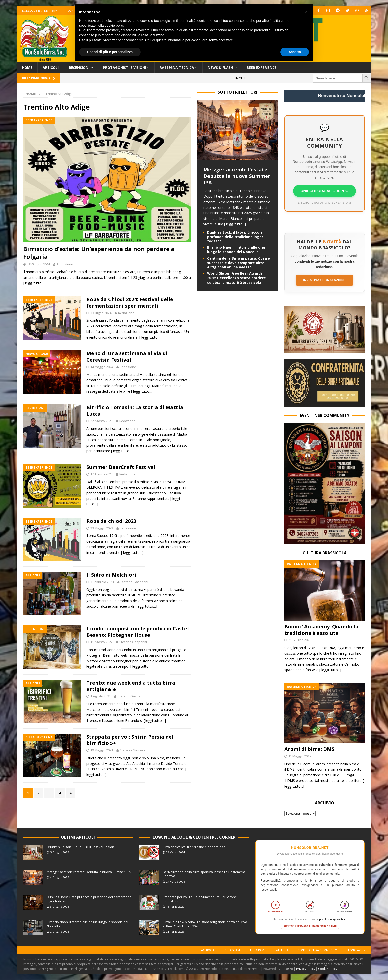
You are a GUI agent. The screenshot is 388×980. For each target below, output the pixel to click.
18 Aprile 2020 (175, 907)
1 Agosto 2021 (101, 696)
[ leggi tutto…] (34, 283)
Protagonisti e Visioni (124, 67)
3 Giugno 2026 (60, 907)
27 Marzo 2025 (175, 882)
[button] (306, 12)
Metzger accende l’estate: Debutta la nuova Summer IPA (237, 176)
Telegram (257, 950)
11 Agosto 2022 (101, 642)
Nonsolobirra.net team (40, 11)
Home (27, 67)
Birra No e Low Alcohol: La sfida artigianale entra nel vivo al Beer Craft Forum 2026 (205, 924)
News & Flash (220, 67)
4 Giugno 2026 (60, 877)
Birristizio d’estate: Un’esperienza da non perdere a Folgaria (99, 253)
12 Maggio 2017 (300, 756)
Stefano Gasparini (134, 582)
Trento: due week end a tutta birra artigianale (131, 686)
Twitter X (281, 950)
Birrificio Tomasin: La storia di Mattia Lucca (135, 411)
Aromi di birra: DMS (309, 749)
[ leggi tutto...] (235, 224)
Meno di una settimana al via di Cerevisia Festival (127, 357)
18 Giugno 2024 (39, 264)
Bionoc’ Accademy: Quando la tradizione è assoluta (321, 630)
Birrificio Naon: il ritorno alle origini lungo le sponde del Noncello (238, 250)
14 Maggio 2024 (102, 367)
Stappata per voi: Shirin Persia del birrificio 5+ (130, 740)
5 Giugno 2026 (60, 852)
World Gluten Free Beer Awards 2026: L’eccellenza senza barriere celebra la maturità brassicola (236, 278)
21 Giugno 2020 (300, 640)
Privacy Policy (306, 969)
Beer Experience (262, 67)
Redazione (65, 264)
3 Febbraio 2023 (102, 582)
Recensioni (79, 67)
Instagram (232, 950)
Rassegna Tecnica (177, 67)
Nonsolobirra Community (317, 950)
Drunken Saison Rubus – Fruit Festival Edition (80, 847)
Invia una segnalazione (324, 280)
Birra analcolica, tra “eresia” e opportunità (194, 847)
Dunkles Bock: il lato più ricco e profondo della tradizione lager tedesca (235, 237)
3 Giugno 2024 (101, 313)
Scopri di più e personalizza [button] (110, 52)
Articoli (51, 67)
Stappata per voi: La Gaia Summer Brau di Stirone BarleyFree (200, 899)
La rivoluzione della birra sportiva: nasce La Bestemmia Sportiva (204, 874)
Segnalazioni (356, 950)
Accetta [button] (295, 52)
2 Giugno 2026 (60, 932)
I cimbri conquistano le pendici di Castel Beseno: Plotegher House (138, 632)
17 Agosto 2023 (101, 474)
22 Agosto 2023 (101, 421)
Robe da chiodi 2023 (111, 521)
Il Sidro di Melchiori (111, 575)
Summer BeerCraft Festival (121, 467)
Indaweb (287, 969)
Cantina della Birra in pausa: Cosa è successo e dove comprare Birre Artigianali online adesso (239, 263)
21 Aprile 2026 (175, 932)
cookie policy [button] (115, 26)
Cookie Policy (328, 969)
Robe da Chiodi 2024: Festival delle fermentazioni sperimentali (130, 303)
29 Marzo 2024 (175, 852)
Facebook (207, 950)
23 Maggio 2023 (102, 528)
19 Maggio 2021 (102, 750)
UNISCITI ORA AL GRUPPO (325, 191)
